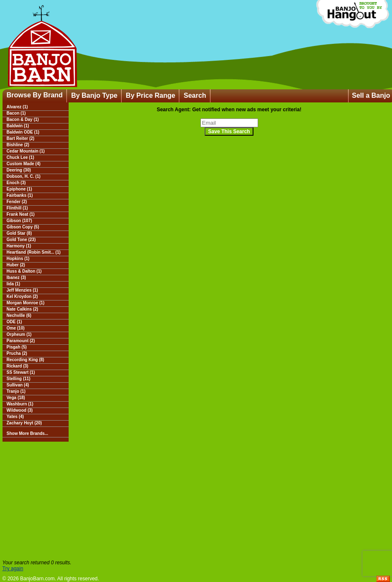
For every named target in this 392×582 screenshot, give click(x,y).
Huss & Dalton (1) (24, 271)
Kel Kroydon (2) (22, 296)
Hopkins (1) (18, 259)
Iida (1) (13, 284)
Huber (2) (16, 265)
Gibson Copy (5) (23, 227)
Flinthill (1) (17, 208)
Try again (13, 569)
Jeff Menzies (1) (22, 290)
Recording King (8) (25, 360)
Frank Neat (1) (21, 214)
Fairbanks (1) (20, 195)
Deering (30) (19, 170)
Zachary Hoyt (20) (24, 423)
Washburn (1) (20, 404)
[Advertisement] (196, 501)
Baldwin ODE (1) (23, 132)
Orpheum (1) (19, 334)
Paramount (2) (21, 341)
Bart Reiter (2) (21, 138)
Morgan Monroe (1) (26, 303)
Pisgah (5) (17, 347)
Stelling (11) (19, 379)
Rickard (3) (18, 366)
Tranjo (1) (16, 391)
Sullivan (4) (18, 385)
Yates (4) (15, 417)
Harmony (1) (19, 246)
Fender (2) (17, 202)
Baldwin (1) (18, 126)
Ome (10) (16, 328)
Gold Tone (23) (21, 240)
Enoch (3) (16, 183)
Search (195, 95)
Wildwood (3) (20, 410)
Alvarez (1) (17, 107)
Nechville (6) (19, 315)
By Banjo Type (94, 95)
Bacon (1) (16, 113)
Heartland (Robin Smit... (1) (34, 252)
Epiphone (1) (20, 189)
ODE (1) (15, 322)
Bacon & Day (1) (23, 119)
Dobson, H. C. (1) (24, 176)
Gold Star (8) (19, 233)
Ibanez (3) (16, 278)
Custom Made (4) (24, 164)
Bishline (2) (18, 145)
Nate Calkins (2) (23, 309)
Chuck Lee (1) (21, 157)
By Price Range (151, 95)
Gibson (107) (20, 221)
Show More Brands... (28, 433)
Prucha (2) (17, 353)
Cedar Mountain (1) (26, 151)
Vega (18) (16, 398)
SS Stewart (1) (21, 372)
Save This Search (229, 131)
